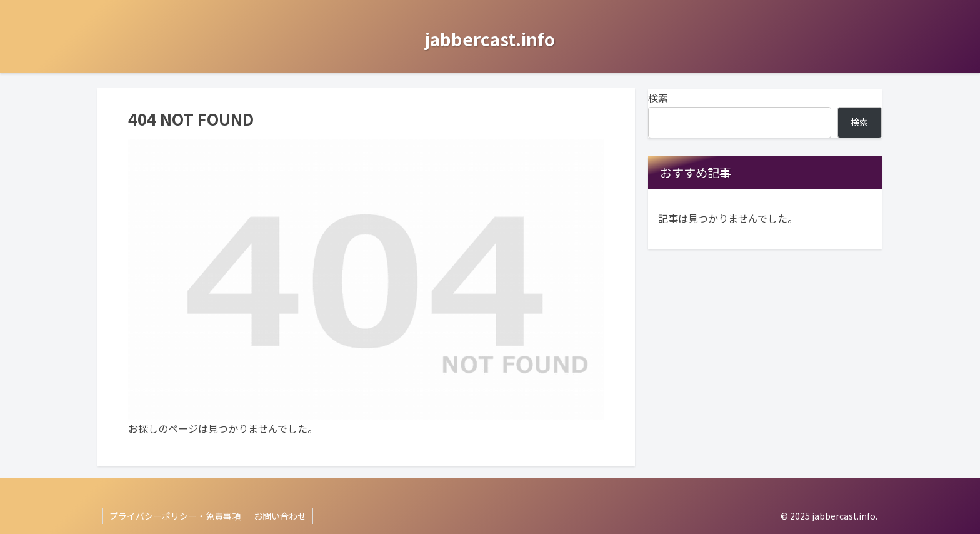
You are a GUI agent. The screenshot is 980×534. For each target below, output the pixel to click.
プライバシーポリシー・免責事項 (175, 516)
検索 (658, 98)
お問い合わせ (280, 516)
